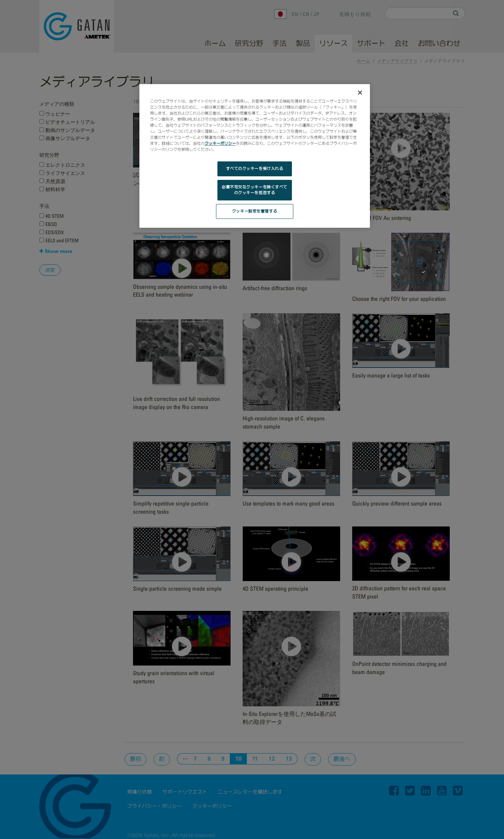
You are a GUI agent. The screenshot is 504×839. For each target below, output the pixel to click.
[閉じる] (360, 93)
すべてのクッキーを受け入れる (255, 169)
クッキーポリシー (220, 143)
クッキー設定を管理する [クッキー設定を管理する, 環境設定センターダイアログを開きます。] (254, 211)
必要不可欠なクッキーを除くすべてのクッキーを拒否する (254, 190)
